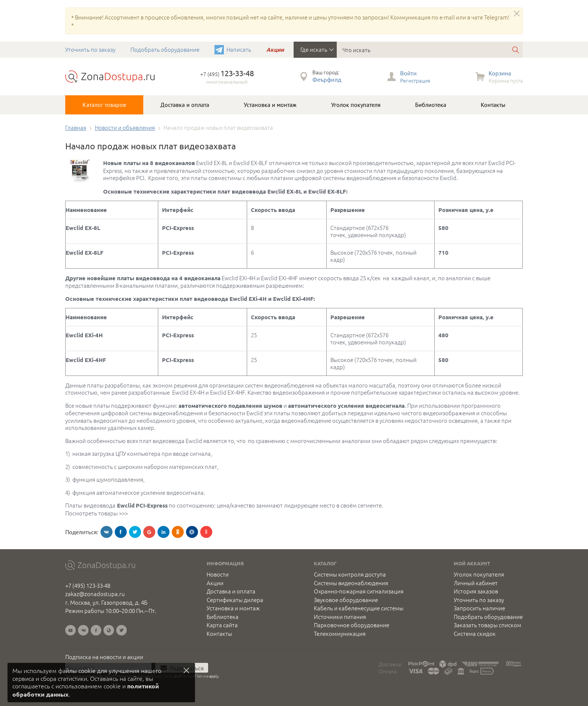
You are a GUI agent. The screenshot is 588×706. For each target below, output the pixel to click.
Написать (239, 49)
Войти (408, 73)
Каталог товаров (104, 105)
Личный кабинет (476, 583)
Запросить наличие (479, 608)
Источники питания (340, 617)
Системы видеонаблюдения (351, 583)
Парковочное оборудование (352, 625)
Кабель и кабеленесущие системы (359, 608)
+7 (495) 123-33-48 (88, 585)
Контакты (493, 105)
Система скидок (475, 634)
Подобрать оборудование (165, 49)
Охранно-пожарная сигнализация (359, 591)
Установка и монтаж (270, 105)
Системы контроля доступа (350, 574)
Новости (218, 574)
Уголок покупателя (356, 105)
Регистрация (415, 80)
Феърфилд (327, 79)
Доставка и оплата (185, 105)
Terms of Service (195, 676)
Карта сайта (222, 625)
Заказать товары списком (487, 625)
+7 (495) (227, 74)
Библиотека (431, 105)
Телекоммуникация (340, 634)
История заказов (476, 591)
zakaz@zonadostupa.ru (95, 594)
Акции (275, 50)
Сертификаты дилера (235, 600)
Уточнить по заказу (90, 49)
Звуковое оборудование (346, 600)
